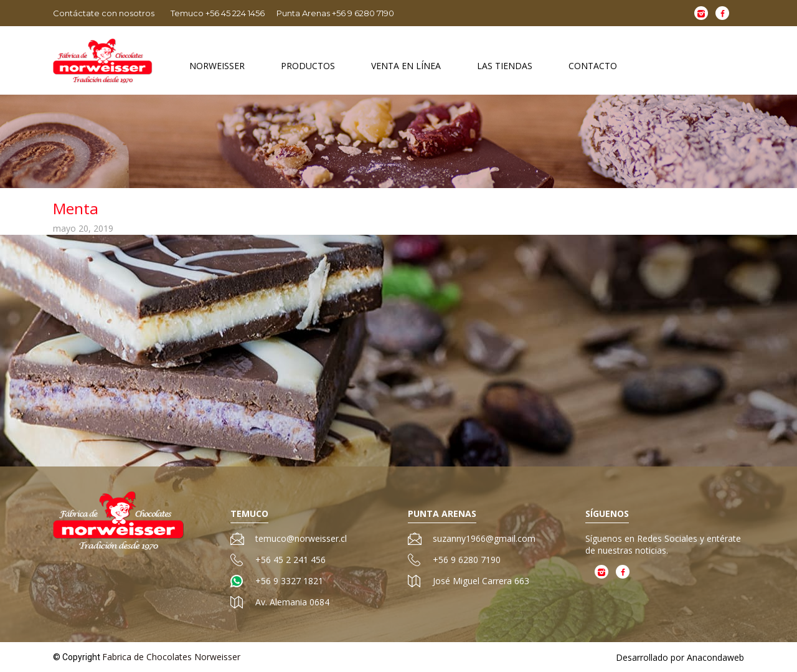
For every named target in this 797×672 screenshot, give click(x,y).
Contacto (593, 66)
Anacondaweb (715, 657)
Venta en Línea (406, 66)
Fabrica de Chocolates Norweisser (171, 657)
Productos (308, 66)
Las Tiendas (505, 66)
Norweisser (217, 66)
